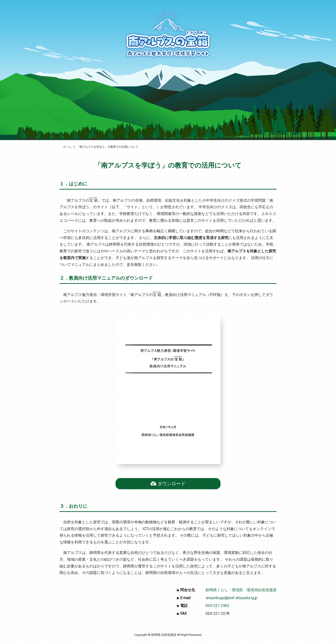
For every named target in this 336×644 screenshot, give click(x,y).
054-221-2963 (217, 606)
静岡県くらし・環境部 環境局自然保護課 (241, 590)
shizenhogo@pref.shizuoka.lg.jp (231, 598)
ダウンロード (168, 484)
